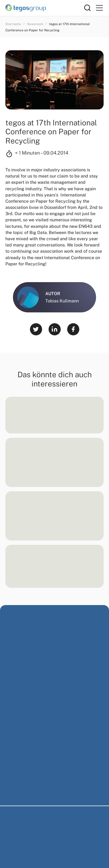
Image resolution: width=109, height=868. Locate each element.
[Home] (45, 8)
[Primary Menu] (99, 8)
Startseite (14, 24)
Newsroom (35, 24)
